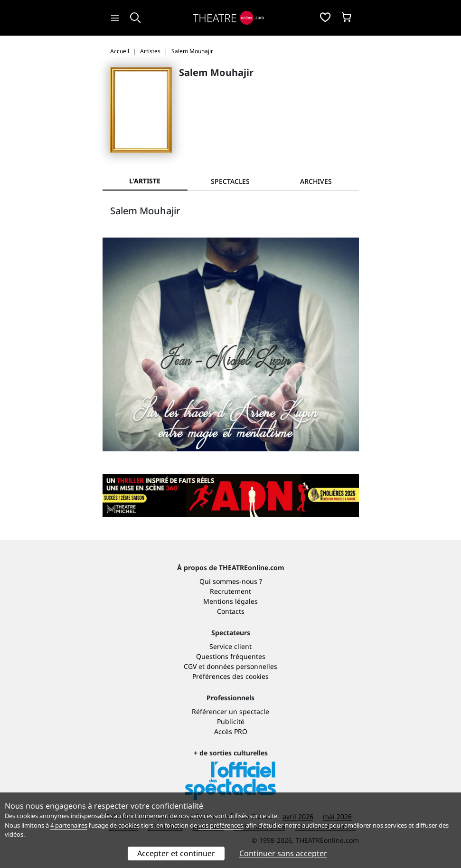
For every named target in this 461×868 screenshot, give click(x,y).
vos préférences (221, 825)
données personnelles (242, 666)
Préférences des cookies (230, 676)
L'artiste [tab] (145, 181)
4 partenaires (69, 825)
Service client (230, 646)
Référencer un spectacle (230, 711)
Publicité (231, 721)
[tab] (230, 181)
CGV (190, 666)
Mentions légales (230, 601)
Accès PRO (231, 731)
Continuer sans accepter (283, 853)
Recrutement (230, 591)
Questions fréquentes (231, 656)
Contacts (231, 611)
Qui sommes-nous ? (231, 581)
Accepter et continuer (176, 853)
